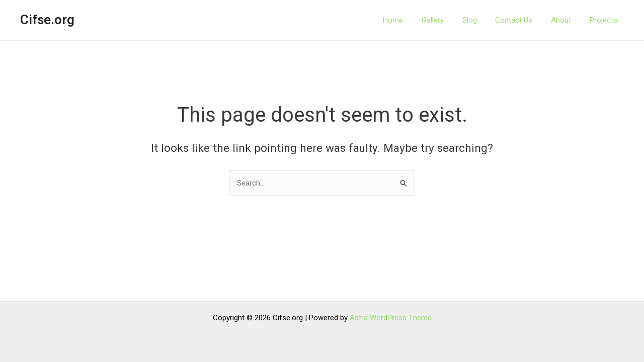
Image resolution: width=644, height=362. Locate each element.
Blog (486, 20)
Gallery (453, 20)
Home (417, 20)
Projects (610, 20)
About (571, 20)
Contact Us (527, 20)
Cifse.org (47, 20)
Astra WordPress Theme (391, 318)
